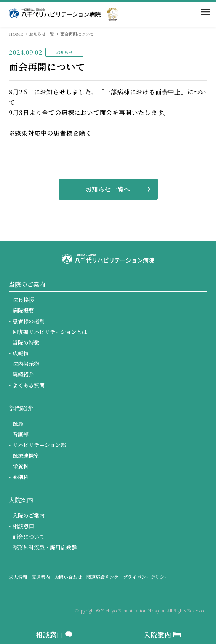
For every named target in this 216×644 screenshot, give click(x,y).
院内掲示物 (26, 364)
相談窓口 (23, 526)
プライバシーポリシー (146, 577)
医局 (18, 423)
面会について (29, 537)
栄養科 (21, 466)
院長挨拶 (23, 300)
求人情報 (18, 577)
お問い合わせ (68, 577)
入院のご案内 (29, 515)
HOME (16, 34)
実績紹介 (23, 374)
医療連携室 (26, 455)
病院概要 (23, 310)
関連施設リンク (102, 577)
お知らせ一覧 (42, 34)
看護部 (21, 434)
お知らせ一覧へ (108, 189)
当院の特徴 (26, 342)
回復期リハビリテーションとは (50, 332)
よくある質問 (29, 385)
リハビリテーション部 (39, 445)
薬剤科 (21, 477)
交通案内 (41, 577)
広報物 (21, 353)
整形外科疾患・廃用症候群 (45, 547)
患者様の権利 (29, 321)
